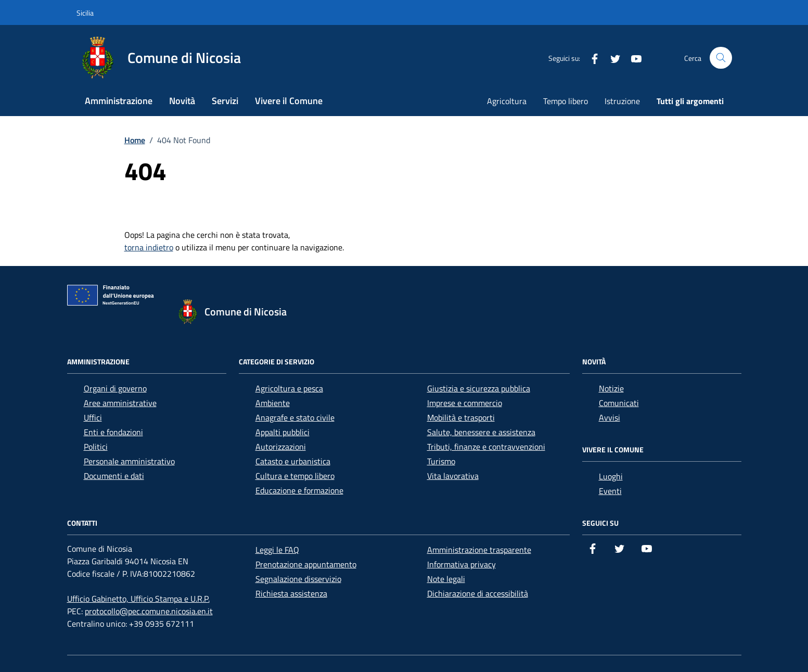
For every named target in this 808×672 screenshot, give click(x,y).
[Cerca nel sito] (721, 58)
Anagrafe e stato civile (295, 417)
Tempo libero (566, 101)
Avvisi (610, 417)
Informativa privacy (461, 564)
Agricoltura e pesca (289, 388)
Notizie (611, 388)
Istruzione (622, 101)
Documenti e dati (114, 476)
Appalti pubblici (283, 432)
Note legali (446, 579)
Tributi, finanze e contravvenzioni (486, 447)
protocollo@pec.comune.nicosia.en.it (149, 611)
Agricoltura (507, 101)
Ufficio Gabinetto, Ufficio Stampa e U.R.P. (138, 599)
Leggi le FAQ (277, 550)
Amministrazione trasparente (479, 550)
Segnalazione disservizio (298, 579)
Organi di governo (115, 388)
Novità (182, 101)
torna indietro (149, 247)
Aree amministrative (120, 403)
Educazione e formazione (299, 490)
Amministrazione (119, 101)
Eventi (610, 491)
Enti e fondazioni (113, 432)
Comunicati (619, 403)
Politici (96, 447)
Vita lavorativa (453, 476)
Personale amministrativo (129, 461)
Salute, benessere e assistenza (481, 432)
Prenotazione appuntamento (306, 564)
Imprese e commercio (465, 403)
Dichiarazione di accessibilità (478, 593)
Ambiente (273, 403)
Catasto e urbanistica (293, 461)
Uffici (93, 417)
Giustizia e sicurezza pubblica (479, 388)
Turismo (441, 461)
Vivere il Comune (289, 101)
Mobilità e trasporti (461, 417)
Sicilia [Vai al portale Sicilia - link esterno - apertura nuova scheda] (85, 13)
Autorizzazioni (281, 447)
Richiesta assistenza (291, 593)
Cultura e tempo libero (295, 476)
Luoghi (611, 476)
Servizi (225, 101)
